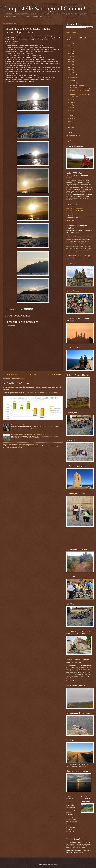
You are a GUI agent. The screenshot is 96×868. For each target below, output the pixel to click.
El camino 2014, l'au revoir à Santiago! (80, 88)
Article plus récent (10, 374)
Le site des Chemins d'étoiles (75, 208)
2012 (70, 125)
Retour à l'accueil (71, 32)
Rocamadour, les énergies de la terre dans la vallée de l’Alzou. (29, 434)
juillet (71, 102)
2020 (70, 56)
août (71, 100)
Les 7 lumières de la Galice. (19, 425)
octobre (72, 80)
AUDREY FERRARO (72, 218)
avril (71, 110)
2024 (70, 46)
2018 (70, 62)
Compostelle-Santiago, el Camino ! (44, 8)
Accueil (33, 374)
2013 (70, 122)
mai (71, 108)
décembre (73, 75)
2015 (70, 70)
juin (71, 105)
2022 (70, 51)
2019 (70, 59)
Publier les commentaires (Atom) (20, 378)
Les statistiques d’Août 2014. (78, 85)
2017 (70, 65)
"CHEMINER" (70, 215)
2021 (70, 54)
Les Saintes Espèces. (72, 136)
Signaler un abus (72, 141)
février (72, 116)
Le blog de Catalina (72, 213)
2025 (70, 43)
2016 (70, 67)
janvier (72, 118)
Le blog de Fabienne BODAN (75, 210)
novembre (73, 77)
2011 (70, 127)
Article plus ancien (55, 374)
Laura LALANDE (71, 220)
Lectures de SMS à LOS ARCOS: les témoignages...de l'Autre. (21, 444)
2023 (70, 48)
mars (71, 113)
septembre (73, 83)
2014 (70, 73)
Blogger (56, 864)
